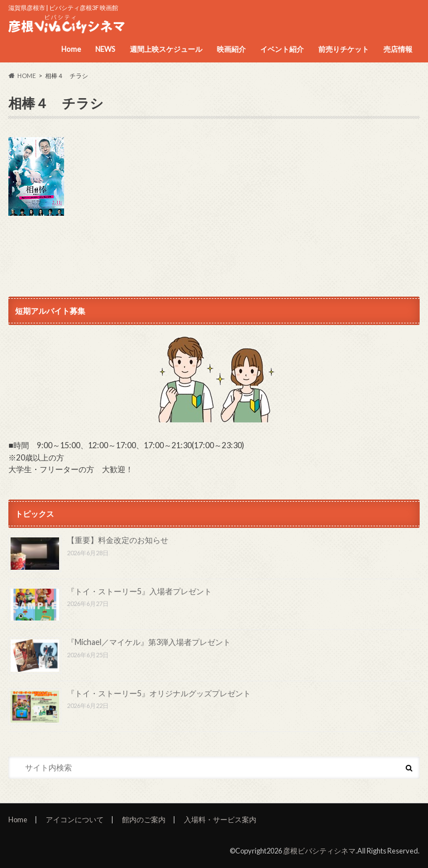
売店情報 (398, 49)
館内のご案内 (144, 819)
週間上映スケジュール (166, 49)
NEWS (105, 49)
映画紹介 (231, 49)
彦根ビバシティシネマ (319, 851)
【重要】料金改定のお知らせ (118, 540)
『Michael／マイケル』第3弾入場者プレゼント (149, 642)
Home (71, 49)
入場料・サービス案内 (220, 819)
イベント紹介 (282, 49)
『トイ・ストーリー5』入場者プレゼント (139, 591)
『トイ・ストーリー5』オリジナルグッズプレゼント (159, 693)
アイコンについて (75, 819)
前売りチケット (344, 49)
